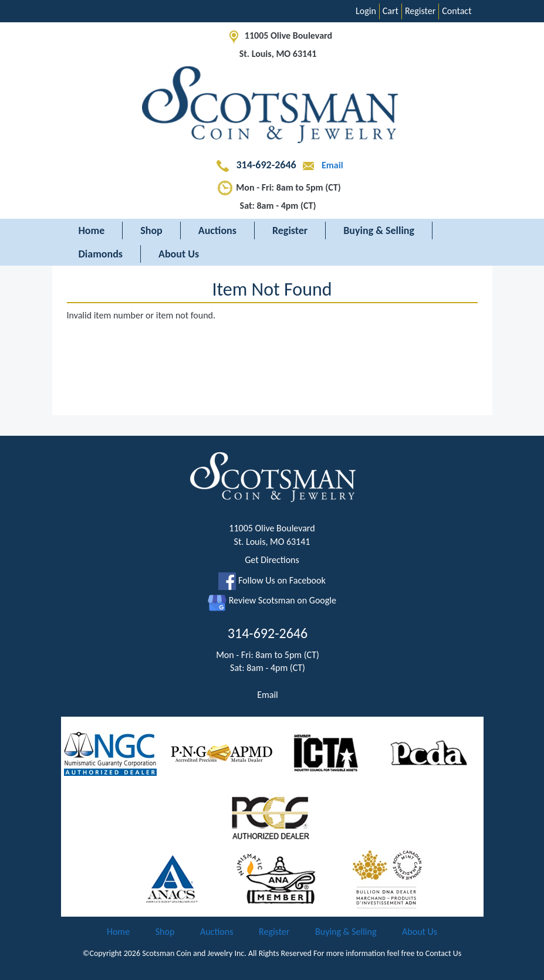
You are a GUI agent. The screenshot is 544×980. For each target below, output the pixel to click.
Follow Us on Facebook (272, 580)
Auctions (217, 230)
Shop (151, 230)
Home (92, 230)
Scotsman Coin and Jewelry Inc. (194, 953)
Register (420, 11)
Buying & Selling (379, 230)
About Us (179, 254)
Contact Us (444, 953)
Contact (457, 11)
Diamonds (101, 254)
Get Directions (272, 560)
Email (320, 165)
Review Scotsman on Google (272, 600)
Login (366, 11)
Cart (391, 11)
